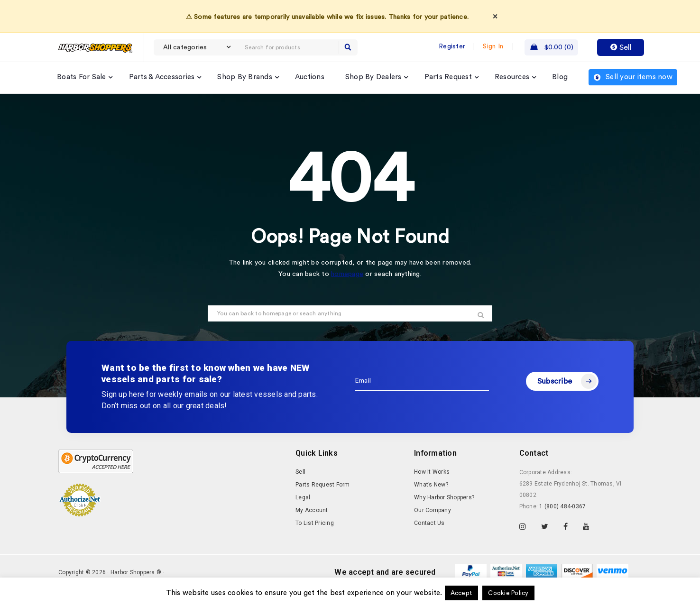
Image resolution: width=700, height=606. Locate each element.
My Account (312, 510)
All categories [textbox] (185, 47)
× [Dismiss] (495, 16)
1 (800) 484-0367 (562, 506)
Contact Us (429, 523)
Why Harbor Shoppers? (444, 497)
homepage (347, 274)
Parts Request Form (323, 485)
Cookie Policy (508, 593)
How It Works (432, 472)
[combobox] (194, 47)
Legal (303, 497)
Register (452, 46)
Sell (621, 47)
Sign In (493, 46)
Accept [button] (462, 593)
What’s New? (431, 485)
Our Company (433, 510)
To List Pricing (315, 523)
